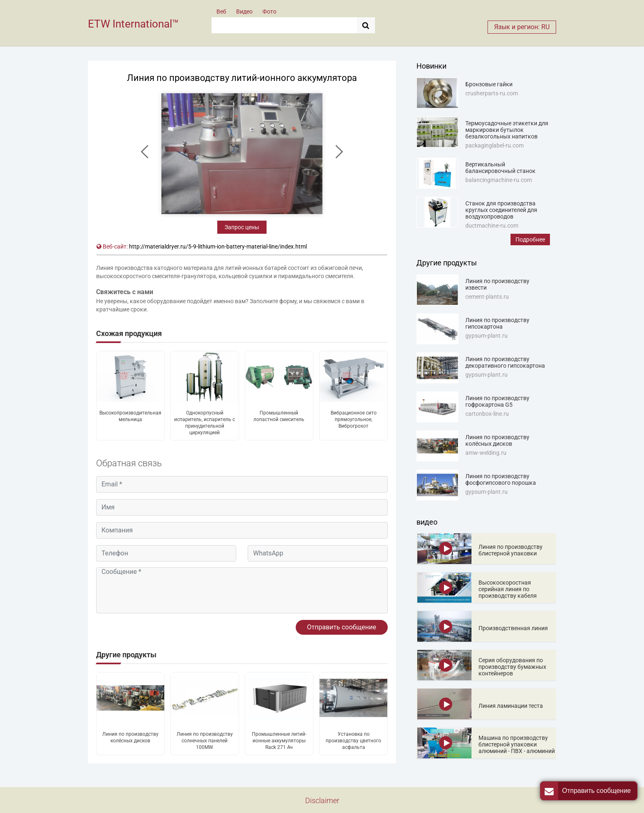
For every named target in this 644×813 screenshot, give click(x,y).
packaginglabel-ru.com (494, 145)
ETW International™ (133, 24)
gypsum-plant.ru (486, 336)
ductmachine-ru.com (492, 226)
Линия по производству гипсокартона (497, 323)
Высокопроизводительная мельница (130, 416)
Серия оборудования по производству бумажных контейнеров (512, 667)
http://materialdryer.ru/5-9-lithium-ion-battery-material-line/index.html (218, 246)
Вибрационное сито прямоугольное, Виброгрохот (354, 419)
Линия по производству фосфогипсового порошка (501, 479)
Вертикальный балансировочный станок (500, 168)
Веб (221, 12)
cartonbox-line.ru (487, 414)
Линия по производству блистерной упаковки (511, 550)
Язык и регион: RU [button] (522, 27)
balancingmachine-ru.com (499, 180)
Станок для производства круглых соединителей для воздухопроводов (501, 210)
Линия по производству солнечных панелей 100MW (205, 741)
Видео (244, 12)
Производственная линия (513, 628)
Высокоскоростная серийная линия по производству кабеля (508, 589)
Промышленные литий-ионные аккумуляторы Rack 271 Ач (279, 741)
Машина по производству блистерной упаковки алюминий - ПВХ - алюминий (517, 744)
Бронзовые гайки (489, 84)
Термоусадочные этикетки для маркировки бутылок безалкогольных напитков (507, 130)
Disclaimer (322, 800)
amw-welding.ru (486, 453)
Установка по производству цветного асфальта (353, 741)
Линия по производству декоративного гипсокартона (505, 362)
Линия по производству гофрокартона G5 (497, 401)
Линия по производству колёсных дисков (130, 737)
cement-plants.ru (487, 297)
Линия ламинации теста (511, 706)
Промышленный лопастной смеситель (279, 416)
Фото (269, 12)
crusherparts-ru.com (492, 93)
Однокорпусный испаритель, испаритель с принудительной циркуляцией (205, 423)
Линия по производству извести (497, 284)
